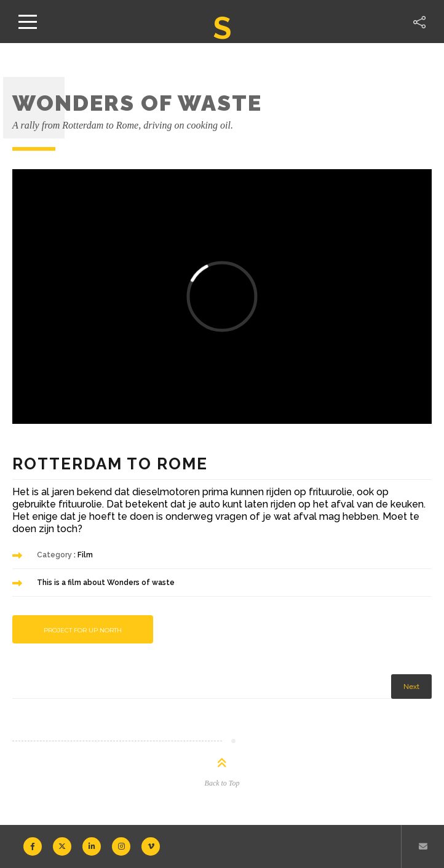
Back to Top (222, 783)
